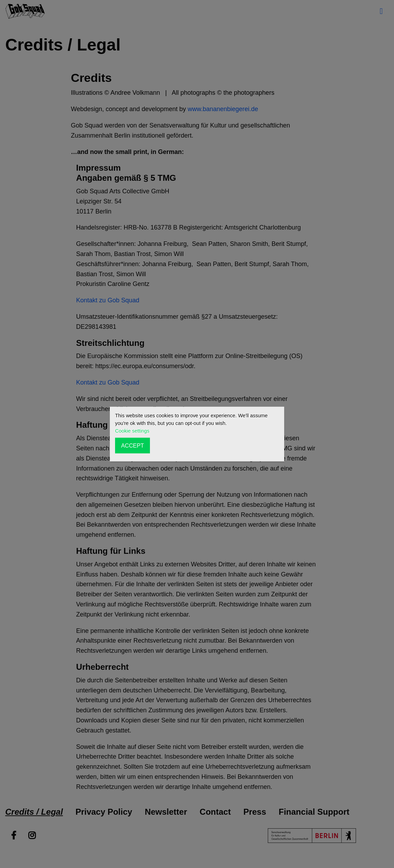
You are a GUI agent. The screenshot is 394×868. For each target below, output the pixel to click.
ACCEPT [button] (132, 445)
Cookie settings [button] (132, 431)
